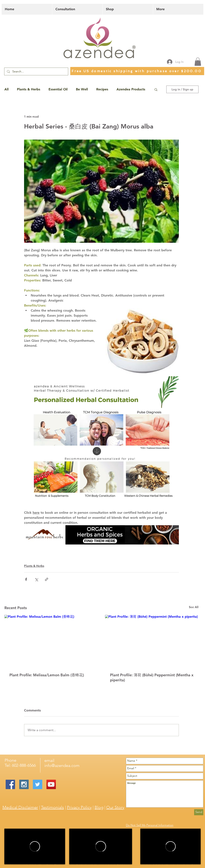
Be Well (82, 89)
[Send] (199, 812)
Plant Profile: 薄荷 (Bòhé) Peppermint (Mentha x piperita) (152, 677)
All (6, 89)
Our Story (115, 807)
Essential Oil (58, 89)
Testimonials (53, 807)
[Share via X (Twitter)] (36, 579)
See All (194, 607)
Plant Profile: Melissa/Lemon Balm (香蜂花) (47, 675)
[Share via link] (47, 579)
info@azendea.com (62, 765)
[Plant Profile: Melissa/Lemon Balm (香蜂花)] (51, 641)
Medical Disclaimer (20, 807)
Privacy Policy (79, 807)
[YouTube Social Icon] (51, 784)
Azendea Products (131, 89)
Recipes (102, 89)
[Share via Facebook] (26, 579)
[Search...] (36, 72)
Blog (99, 807)
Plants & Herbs (29, 89)
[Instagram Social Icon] (24, 784)
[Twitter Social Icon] (38, 784)
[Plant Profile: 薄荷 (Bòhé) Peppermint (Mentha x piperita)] (152, 641)
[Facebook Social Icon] (10, 784)
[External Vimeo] (35, 846)
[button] (198, 62)
